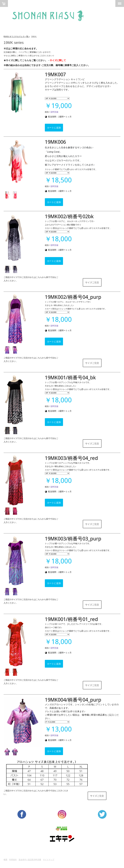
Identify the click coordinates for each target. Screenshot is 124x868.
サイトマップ (49, 860)
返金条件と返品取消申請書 (30, 860)
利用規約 (13, 860)
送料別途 (54, 112)
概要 (5, 860)
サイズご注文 (92, 282)
